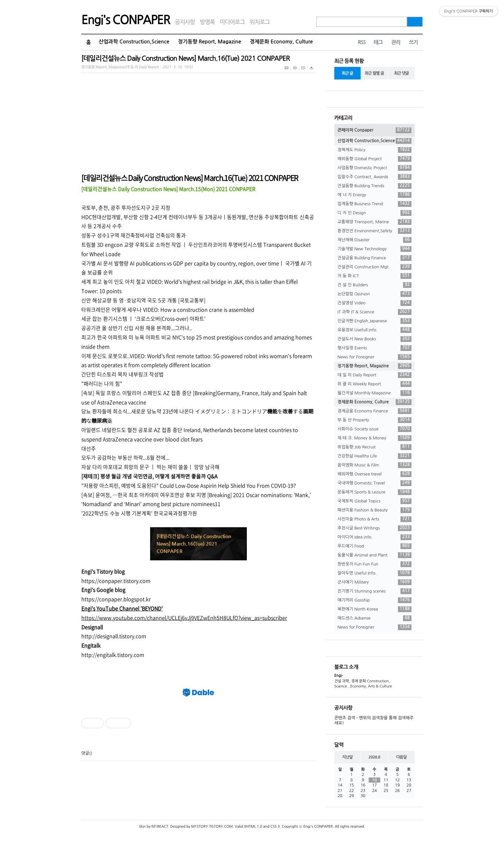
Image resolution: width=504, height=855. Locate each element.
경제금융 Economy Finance (374, 411)
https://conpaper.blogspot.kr (116, 599)
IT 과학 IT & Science (374, 312)
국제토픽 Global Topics (374, 501)
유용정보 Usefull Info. (374, 330)
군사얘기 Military (374, 582)
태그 (378, 42)
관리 (396, 42)
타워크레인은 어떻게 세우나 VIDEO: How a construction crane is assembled (168, 309)
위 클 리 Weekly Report (374, 384)
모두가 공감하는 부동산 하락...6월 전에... (125, 457)
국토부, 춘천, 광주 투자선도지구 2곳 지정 (126, 207)
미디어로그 (232, 22)
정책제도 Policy (374, 150)
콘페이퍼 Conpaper (374, 130)
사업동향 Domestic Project (374, 168)
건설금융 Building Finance (374, 258)
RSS (362, 42)
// (95, 655)
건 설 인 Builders (374, 285)
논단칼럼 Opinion (374, 294)
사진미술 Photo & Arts (374, 519)
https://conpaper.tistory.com (116, 581)
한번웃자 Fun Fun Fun (374, 564)
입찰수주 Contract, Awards (374, 177)
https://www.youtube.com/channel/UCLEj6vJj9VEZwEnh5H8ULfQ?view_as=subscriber (184, 618)
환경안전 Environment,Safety (374, 231)
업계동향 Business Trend (374, 204)
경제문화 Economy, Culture (281, 42)
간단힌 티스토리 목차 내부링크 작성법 (122, 374)
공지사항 (185, 22)
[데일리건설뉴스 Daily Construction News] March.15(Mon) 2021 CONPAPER (168, 189)
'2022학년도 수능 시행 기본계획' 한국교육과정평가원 (139, 513)
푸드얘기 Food (374, 546)
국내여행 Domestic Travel (374, 483)
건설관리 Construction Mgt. (374, 267)
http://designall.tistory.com (114, 636)
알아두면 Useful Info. (374, 573)
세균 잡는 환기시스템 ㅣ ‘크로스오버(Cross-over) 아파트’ (143, 318)
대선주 (89, 448)
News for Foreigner (374, 357)
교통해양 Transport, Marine (374, 222)
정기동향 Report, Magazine (210, 42)
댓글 (85, 753)
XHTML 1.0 (253, 827)
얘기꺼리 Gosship (374, 600)
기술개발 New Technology (374, 249)
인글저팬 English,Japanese (374, 321)
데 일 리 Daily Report (374, 375)
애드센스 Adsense (374, 618)
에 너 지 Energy (374, 195)
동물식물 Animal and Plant (374, 555)
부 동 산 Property (374, 420)
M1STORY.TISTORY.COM (212, 827)
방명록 (207, 22)
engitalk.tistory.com (121, 655)
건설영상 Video (374, 303)
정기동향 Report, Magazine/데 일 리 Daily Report (120, 67)
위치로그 (260, 22)
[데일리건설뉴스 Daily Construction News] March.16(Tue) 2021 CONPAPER (185, 58)
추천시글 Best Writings (374, 528)
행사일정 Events (374, 348)
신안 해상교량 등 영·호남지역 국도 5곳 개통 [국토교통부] (143, 300)
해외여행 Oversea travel (374, 474)
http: (87, 655)
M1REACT (160, 827)
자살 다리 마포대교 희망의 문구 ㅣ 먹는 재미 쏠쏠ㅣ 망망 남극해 (150, 467)
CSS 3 (275, 827)
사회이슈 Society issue (374, 429)
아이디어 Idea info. (374, 537)
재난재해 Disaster (374, 240)
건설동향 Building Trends (374, 186)
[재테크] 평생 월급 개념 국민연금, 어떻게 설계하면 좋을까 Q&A (149, 476)
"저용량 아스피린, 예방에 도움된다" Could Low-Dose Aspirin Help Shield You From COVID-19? (189, 485)
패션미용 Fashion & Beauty (374, 510)
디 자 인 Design (374, 213)
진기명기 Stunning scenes (374, 591)
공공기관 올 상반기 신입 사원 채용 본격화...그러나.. (137, 328)
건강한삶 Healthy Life (374, 456)
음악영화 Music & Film (374, 465)
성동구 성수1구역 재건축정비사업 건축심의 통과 (134, 235)
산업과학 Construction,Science (134, 42)
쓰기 (413, 42)
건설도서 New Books (374, 339)
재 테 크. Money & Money (374, 438)
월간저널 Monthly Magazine (374, 393)
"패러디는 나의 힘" (102, 383)
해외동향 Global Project (374, 159)
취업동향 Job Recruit (374, 447)
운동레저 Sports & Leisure (374, 492)
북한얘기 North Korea (374, 609)
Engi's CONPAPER (126, 20)
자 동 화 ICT (374, 276)
